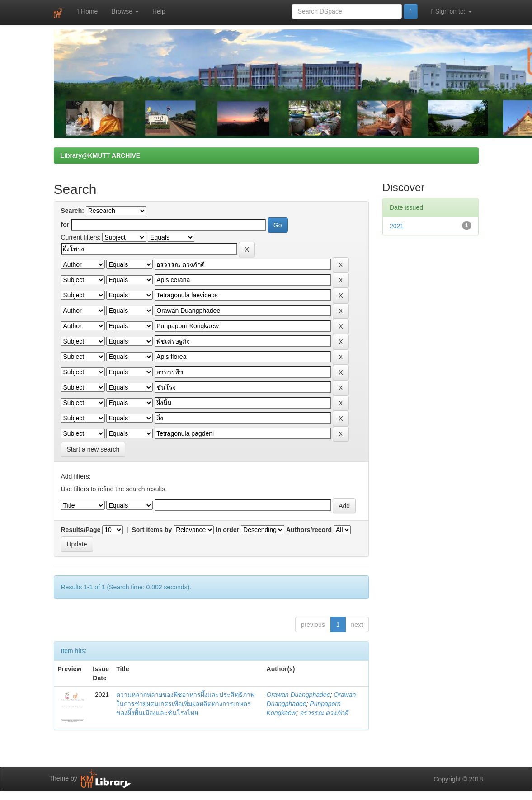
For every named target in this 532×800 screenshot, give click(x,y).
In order (227, 530)
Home (87, 12)
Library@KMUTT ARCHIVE (100, 155)
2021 (397, 226)
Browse (125, 11)
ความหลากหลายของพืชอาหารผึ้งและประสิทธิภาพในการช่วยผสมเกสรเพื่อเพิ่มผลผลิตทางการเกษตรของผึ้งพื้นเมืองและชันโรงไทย (185, 704)
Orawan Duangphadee (299, 695)
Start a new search (93, 449)
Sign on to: (452, 12)
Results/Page (81, 530)
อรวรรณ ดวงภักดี (324, 713)
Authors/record (309, 530)
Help (159, 11)
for (65, 225)
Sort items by (152, 530)
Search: (73, 211)
